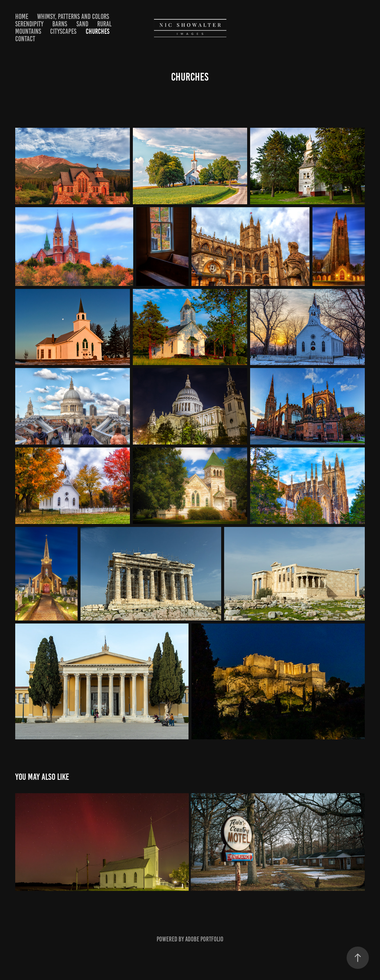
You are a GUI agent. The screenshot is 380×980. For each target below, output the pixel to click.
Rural (104, 24)
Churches (98, 31)
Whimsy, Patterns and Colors (73, 17)
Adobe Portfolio (204, 939)
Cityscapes (63, 31)
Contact (25, 39)
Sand (82, 24)
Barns (60, 24)
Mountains (28, 31)
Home (22, 17)
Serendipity (29, 24)
